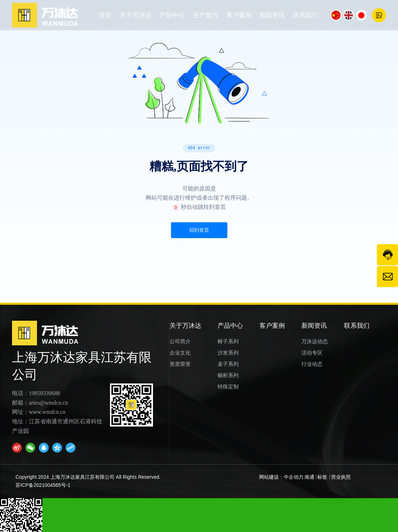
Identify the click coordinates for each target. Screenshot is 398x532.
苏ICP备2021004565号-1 (43, 485)
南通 (310, 477)
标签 (322, 477)
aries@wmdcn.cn (48, 403)
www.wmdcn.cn (47, 412)
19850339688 (44, 393)
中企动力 (294, 477)
